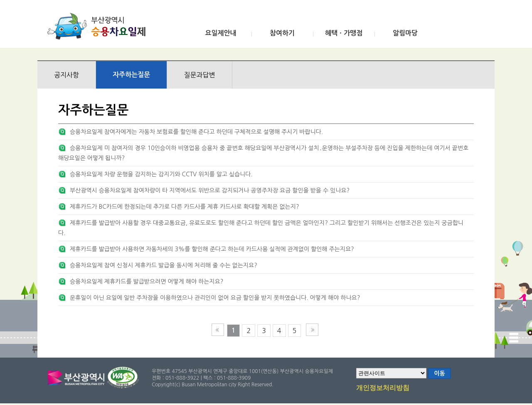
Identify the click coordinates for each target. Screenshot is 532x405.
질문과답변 (199, 75)
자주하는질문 (131, 75)
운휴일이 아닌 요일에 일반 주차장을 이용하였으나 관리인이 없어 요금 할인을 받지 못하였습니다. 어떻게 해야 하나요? (215, 298)
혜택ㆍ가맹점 (344, 33)
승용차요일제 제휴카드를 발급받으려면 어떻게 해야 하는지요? (147, 282)
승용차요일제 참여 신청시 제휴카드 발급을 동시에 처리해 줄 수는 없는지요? (164, 265)
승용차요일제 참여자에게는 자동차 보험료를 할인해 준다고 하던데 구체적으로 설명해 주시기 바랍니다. (196, 132)
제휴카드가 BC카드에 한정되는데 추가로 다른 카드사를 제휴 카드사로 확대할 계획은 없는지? (185, 207)
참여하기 (282, 33)
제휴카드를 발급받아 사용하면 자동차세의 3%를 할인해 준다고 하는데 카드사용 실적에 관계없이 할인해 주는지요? (212, 249)
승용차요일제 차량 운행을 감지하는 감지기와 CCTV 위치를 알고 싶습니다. (161, 174)
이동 (439, 373)
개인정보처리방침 (383, 388)
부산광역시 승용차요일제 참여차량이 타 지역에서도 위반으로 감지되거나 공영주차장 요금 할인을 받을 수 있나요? (210, 190)
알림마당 (405, 33)
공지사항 (66, 75)
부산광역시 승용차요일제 (99, 26)
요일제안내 (220, 33)
